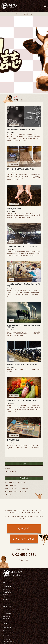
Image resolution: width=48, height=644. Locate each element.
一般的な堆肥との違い (15, 209)
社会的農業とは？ (13, 440)
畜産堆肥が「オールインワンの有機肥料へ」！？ (24, 400)
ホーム (8, 14)
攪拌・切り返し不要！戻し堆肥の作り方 (21, 169)
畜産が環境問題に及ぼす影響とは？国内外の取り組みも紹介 (24, 326)
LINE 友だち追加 (24, 539)
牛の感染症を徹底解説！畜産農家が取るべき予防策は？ (24, 285)
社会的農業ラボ (7, 627)
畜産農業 (11, 242)
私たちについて (7, 630)
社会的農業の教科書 (14, 125)
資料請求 (24, 529)
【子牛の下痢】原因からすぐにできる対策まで (23, 246)
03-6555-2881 (25, 555)
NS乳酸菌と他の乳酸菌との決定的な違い (21, 130)
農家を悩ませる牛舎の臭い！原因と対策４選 (22, 365)
